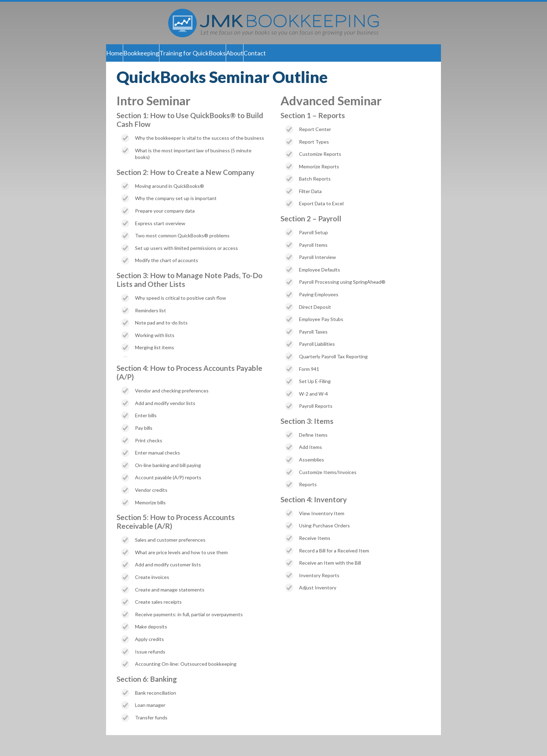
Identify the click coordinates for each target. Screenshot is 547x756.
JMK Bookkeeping (273, 23)
